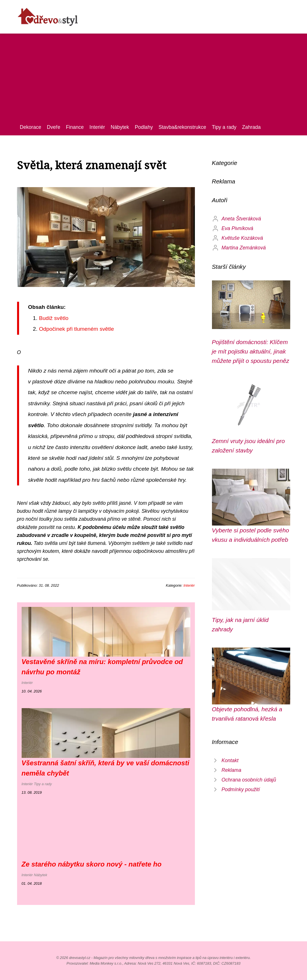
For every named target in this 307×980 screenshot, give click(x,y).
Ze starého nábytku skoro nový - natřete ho (92, 864)
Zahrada (252, 127)
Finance (75, 127)
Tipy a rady (224, 127)
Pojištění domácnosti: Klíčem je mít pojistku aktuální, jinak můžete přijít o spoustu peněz (251, 352)
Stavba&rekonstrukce (182, 127)
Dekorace (31, 127)
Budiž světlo (54, 318)
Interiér (97, 127)
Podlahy (144, 127)
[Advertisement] (153, 80)
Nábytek (120, 127)
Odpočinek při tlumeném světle (76, 329)
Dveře (54, 127)
